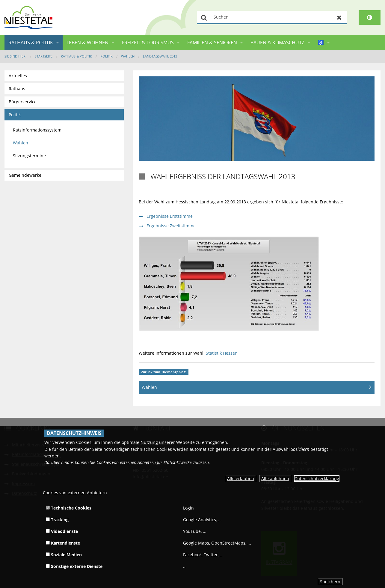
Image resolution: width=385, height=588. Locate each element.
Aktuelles (18, 76)
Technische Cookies (69, 508)
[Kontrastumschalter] (370, 18)
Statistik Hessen (222, 353)
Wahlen (128, 56)
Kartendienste (63, 543)
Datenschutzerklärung (317, 479)
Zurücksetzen (339, 18)
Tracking (57, 520)
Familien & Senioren (212, 43)
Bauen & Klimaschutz (277, 43)
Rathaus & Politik (31, 43)
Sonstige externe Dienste (74, 566)
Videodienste (62, 531)
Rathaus (17, 89)
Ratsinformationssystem (37, 130)
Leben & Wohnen (87, 43)
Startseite (44, 56)
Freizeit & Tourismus (148, 43)
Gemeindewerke (25, 175)
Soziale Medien (64, 555)
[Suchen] (272, 18)
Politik (107, 56)
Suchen (204, 18)
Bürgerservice (23, 102)
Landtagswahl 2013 (160, 56)
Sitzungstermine (29, 156)
